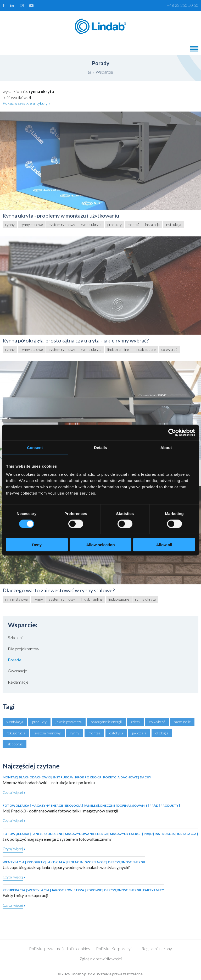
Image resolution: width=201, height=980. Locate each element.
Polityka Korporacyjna (116, 948)
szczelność (182, 722)
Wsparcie (104, 72)
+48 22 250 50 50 (183, 5)
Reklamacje (18, 682)
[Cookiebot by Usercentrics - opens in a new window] (172, 432)
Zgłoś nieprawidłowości (101, 959)
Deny (37, 545)
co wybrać (157, 722)
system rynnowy (48, 733)
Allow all (164, 545)
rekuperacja (16, 733)
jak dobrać (15, 744)
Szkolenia (16, 637)
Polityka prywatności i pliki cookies (60, 948)
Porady (14, 660)
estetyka (116, 733)
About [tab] (166, 447)
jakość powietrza (69, 722)
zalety (135, 722)
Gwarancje (18, 671)
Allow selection (100, 545)
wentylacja (15, 722)
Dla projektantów (24, 649)
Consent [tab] (35, 447)
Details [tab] (100, 447)
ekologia (162, 733)
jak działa (139, 733)
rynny (75, 733)
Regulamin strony (157, 948)
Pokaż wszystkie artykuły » (26, 103)
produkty (39, 722)
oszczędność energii (106, 722)
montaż (94, 733)
